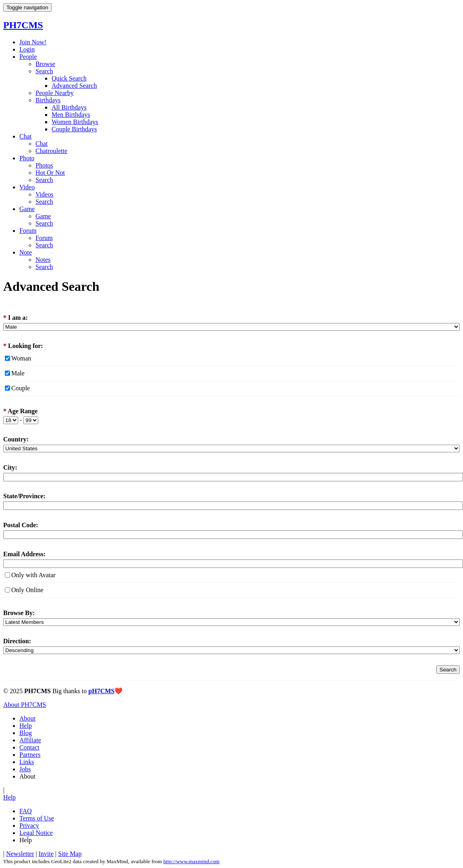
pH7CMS (101, 691)
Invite (46, 854)
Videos (44, 194)
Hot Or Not (50, 173)
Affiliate (30, 740)
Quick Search (69, 78)
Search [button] (44, 71)
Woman (21, 358)
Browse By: (19, 613)
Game (43, 216)
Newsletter (20, 854)
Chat (42, 144)
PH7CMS (23, 25)
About (27, 718)
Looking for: (23, 346)
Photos (44, 165)
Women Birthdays (75, 122)
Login (27, 49)
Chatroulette (51, 151)
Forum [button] (28, 231)
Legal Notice (36, 833)
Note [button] (26, 252)
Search (44, 180)
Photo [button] (27, 158)
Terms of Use (37, 818)
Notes (43, 260)
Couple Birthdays (74, 129)
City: (10, 467)
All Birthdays (69, 107)
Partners (30, 755)
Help (26, 726)
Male (18, 373)
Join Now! (33, 42)
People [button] (28, 57)
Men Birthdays (71, 115)
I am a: (16, 318)
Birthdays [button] (48, 100)
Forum (44, 238)
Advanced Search (74, 86)
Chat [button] (25, 136)
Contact (29, 747)
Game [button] (27, 209)
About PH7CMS (25, 705)
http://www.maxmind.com (191, 861)
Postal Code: (21, 525)
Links (27, 762)
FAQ (26, 811)
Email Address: (24, 554)
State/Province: (24, 496)
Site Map (70, 854)
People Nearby (55, 93)
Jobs (25, 769)
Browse (45, 64)
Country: (16, 439)
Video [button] (27, 187)
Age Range (20, 411)
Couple (21, 388)
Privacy (29, 826)
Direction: (17, 641)
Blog (26, 733)
